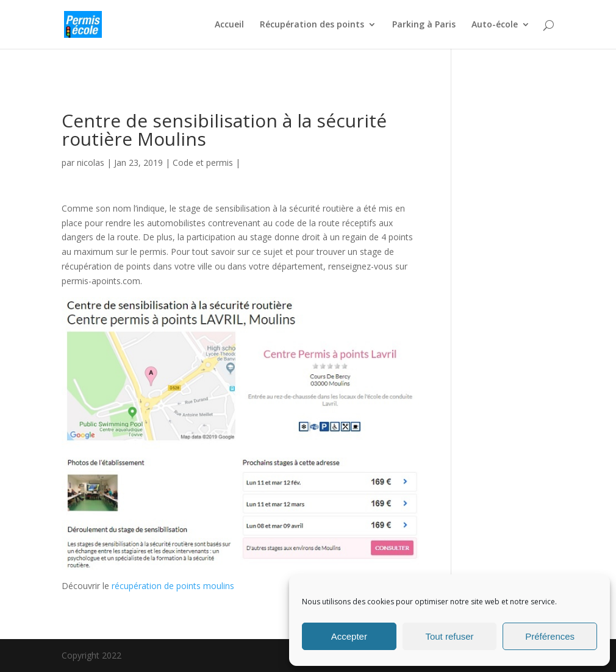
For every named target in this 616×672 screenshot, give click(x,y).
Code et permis (203, 163)
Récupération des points (312, 25)
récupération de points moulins (173, 586)
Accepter (349, 636)
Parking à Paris (424, 25)
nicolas (91, 163)
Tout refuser (449, 636)
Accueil (229, 25)
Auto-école (495, 25)
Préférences (550, 636)
